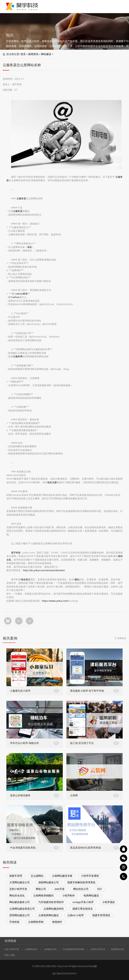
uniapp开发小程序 (83, 902)
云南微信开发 (50, 949)
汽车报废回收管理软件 (51, 902)
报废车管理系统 (101, 915)
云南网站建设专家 (62, 876)
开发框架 (14, 922)
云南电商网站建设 (49, 915)
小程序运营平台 (98, 949)
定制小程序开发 (18, 889)
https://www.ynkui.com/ (55, 601)
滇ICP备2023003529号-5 (64, 974)
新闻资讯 (33, 54)
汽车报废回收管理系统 (73, 949)
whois (16, 297)
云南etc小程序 (76, 915)
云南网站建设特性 (54, 909)
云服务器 (21, 198)
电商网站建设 (91, 895)
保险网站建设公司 (49, 882)
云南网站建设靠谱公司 (22, 909)
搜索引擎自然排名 (83, 909)
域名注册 (52, 482)
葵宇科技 (16, 553)
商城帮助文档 (118, 949)
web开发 (60, 889)
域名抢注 (26, 579)
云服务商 (18, 356)
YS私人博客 (9, 955)
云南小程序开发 (11, 949)
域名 (30, 247)
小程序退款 (109, 902)
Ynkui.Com (62, 966)
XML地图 (93, 966)
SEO (99, 889)
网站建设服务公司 (20, 902)
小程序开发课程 (90, 876)
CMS (53, 966)
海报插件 (57, 922)
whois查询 (22, 294)
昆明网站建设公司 (20, 915)
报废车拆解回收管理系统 (81, 882)
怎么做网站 (37, 876)
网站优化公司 (81, 889)
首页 (23, 54)
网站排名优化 (17, 895)
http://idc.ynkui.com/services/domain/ (44, 570)
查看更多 (122, 638)
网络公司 (41, 889)
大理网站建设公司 (20, 882)
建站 (77, 579)
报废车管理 (16, 876)
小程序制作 (69, 895)
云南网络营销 (36, 922)
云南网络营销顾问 (43, 895)
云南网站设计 (31, 949)
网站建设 (46, 54)
